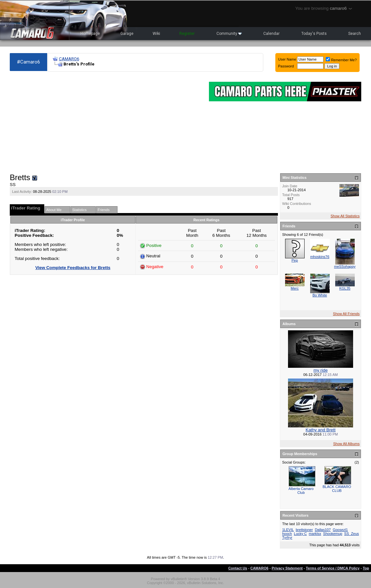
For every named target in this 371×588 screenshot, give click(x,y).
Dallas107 (323, 530)
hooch (287, 534)
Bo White (320, 295)
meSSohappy (345, 266)
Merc (295, 288)
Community (229, 34)
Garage (127, 34)
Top (366, 568)
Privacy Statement (287, 568)
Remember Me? (341, 60)
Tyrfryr (287, 538)
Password (286, 66)
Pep (295, 260)
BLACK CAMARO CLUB (337, 489)
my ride (321, 370)
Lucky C (300, 534)
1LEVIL (288, 530)
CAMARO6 (69, 59)
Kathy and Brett (321, 430)
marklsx (315, 534)
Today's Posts (314, 34)
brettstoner (304, 530)
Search (355, 34)
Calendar (271, 34)
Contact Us (238, 568)
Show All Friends (346, 314)
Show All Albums (346, 444)
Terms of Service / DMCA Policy (333, 568)
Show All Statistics (345, 216)
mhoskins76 (320, 257)
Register (187, 34)
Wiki (156, 34)
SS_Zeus (352, 534)
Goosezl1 (340, 530)
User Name (287, 59)
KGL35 (345, 288)
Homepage (90, 34)
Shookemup (333, 534)
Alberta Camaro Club (301, 491)
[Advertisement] (106, 122)
